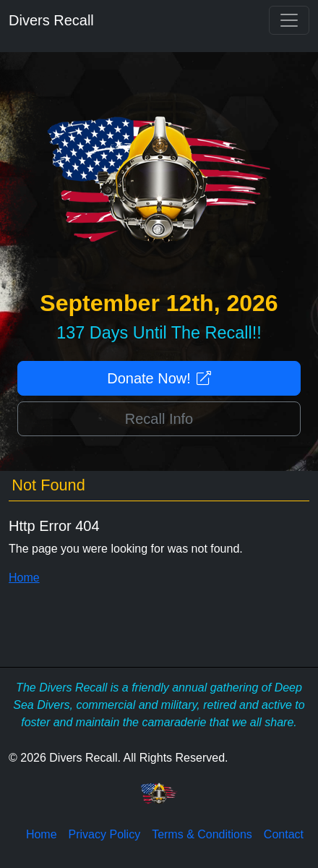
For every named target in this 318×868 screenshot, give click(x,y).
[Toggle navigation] (289, 20)
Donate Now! (159, 378)
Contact (284, 834)
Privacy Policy (105, 834)
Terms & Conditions (202, 834)
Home (24, 578)
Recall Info (159, 419)
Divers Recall (51, 20)
